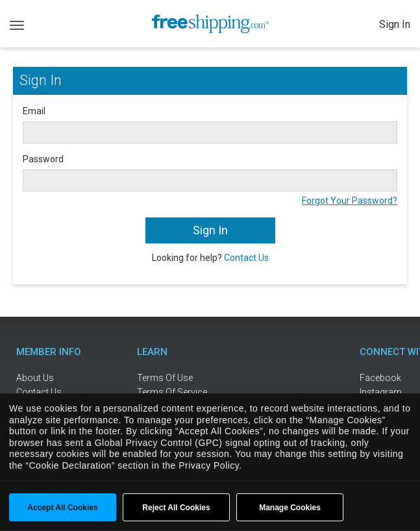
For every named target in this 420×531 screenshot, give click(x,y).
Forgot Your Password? (350, 201)
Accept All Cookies (62, 508)
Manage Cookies (290, 508)
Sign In (395, 24)
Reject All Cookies (176, 508)
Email (34, 111)
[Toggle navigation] (17, 24)
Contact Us (246, 258)
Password (43, 159)
